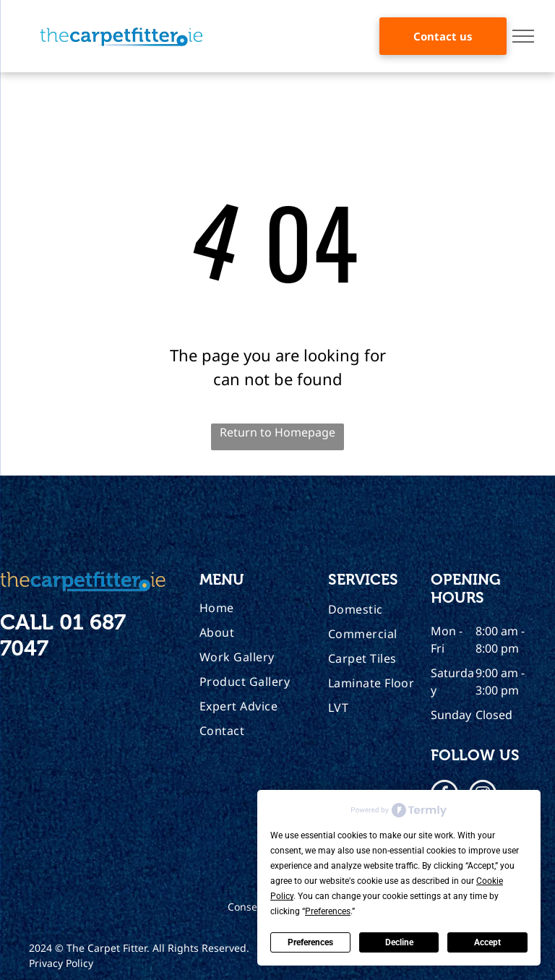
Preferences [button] (328, 911)
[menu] (523, 36)
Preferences (310, 942)
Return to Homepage (277, 432)
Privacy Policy (61, 963)
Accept (487, 942)
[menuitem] (258, 608)
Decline (399, 942)
